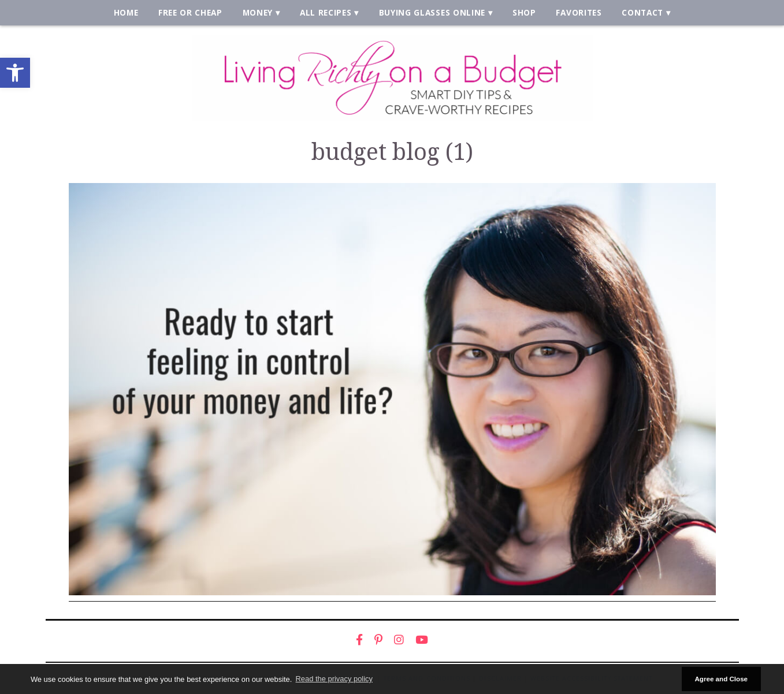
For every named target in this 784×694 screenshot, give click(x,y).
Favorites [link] (579, 12)
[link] (15, 73)
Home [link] (126, 12)
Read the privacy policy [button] (334, 679)
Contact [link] (642, 12)
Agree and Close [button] (721, 679)
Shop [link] (524, 12)
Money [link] (258, 12)
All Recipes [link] (326, 12)
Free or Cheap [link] (190, 12)
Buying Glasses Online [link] (432, 12)
